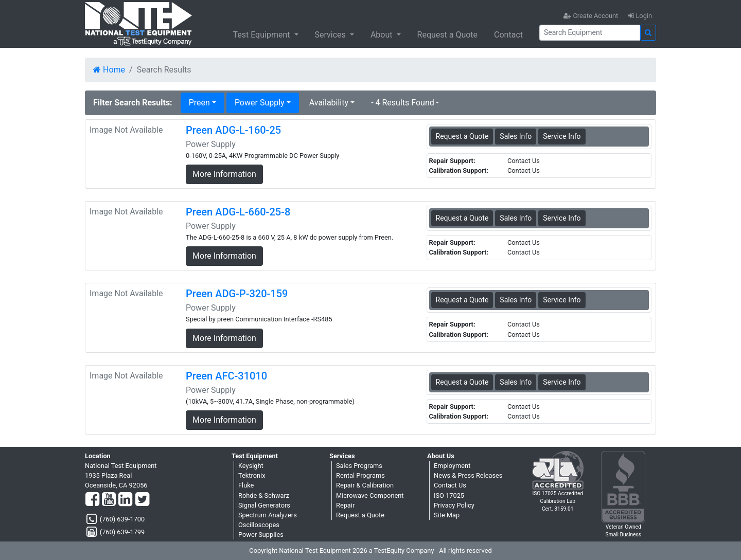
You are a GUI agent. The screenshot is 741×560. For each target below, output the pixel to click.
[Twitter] (142, 500)
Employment (452, 466)
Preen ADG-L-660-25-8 (238, 212)
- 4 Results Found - (405, 103)
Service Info (562, 136)
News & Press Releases (468, 475)
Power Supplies (261, 535)
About (383, 35)
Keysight (251, 466)
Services (331, 35)
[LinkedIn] (125, 500)
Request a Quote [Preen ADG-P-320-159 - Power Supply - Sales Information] (462, 300)
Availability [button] (329, 103)
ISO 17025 (449, 495)
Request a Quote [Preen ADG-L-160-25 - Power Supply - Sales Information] (462, 136)
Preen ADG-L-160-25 (233, 130)
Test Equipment (262, 35)
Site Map (447, 515)
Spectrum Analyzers (268, 515)
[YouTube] (109, 500)
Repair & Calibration (365, 485)
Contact (508, 35)
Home (109, 70)
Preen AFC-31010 (226, 376)
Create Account (591, 16)
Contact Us (450, 485)
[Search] (590, 33)
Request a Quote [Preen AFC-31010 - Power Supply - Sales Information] (462, 382)
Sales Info (516, 136)
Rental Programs (360, 475)
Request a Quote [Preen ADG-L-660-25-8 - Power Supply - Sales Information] (462, 218)
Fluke (246, 485)
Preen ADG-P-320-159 (237, 294)
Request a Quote (448, 35)
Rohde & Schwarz (264, 495)
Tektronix (252, 475)
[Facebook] (92, 500)
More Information (224, 174)
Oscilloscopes (259, 525)
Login (640, 16)
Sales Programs (359, 466)
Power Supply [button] (260, 103)
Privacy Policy (454, 505)
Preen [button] (199, 103)
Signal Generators (264, 505)
